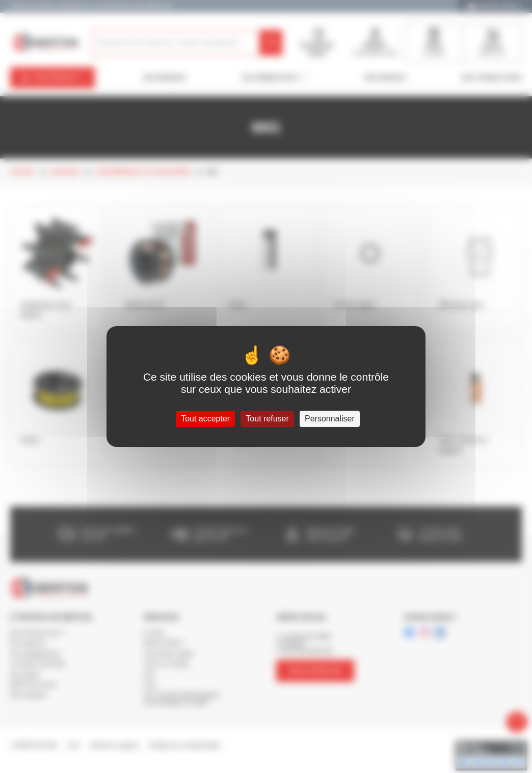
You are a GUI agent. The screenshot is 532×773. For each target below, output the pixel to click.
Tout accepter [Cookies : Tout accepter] (205, 419)
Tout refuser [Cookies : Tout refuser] (267, 419)
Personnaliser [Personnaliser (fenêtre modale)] (330, 419)
